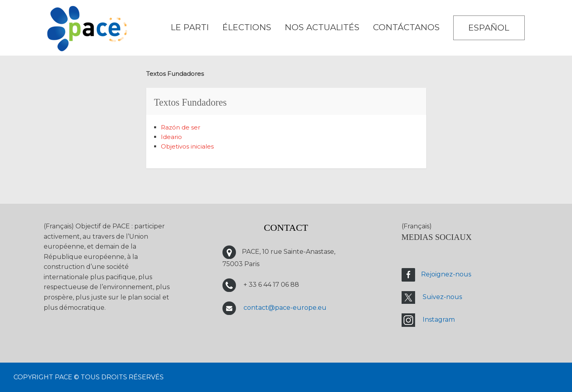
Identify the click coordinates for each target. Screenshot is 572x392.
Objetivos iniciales (187, 146)
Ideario (171, 137)
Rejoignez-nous (446, 275)
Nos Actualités (322, 27)
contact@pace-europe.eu (285, 308)
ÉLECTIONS (247, 27)
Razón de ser (181, 127)
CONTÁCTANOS (406, 27)
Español (489, 28)
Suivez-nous (442, 297)
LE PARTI (190, 27)
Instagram (439, 320)
